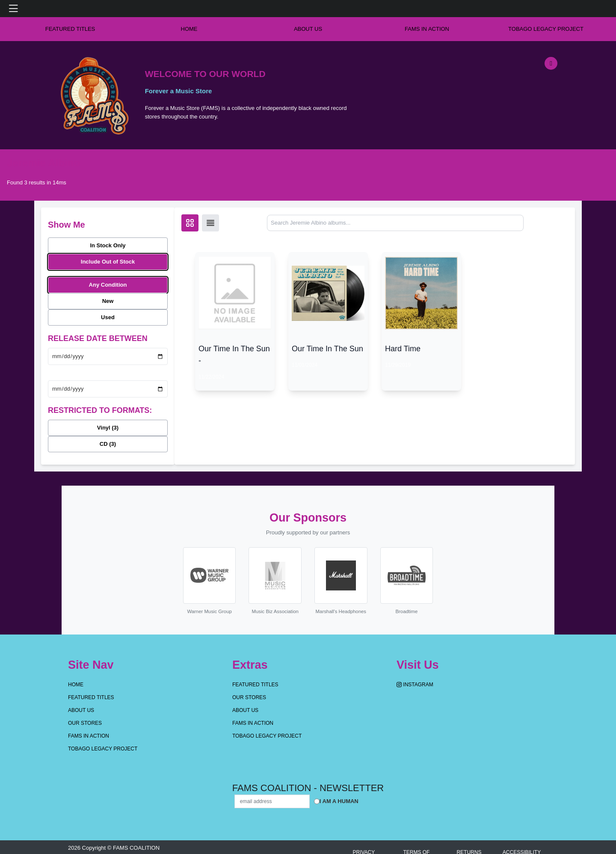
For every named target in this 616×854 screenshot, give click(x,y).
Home (76, 685)
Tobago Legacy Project (546, 29)
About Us (308, 29)
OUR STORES (85, 723)
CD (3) (108, 444)
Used (108, 317)
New (108, 301)
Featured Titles (70, 29)
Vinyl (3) (108, 428)
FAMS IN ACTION (427, 29)
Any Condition (108, 285)
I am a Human (339, 801)
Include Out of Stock (108, 262)
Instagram (415, 685)
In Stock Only (108, 245)
